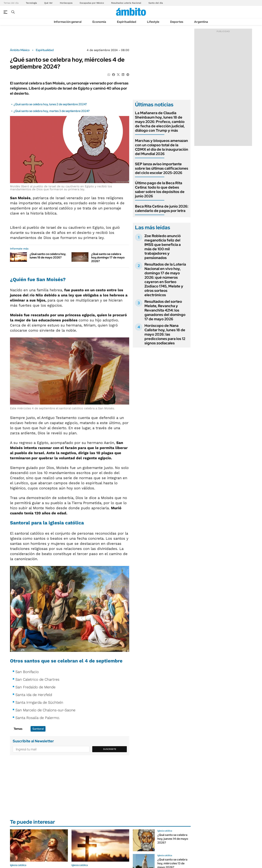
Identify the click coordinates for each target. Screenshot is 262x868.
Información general (68, 22)
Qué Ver (48, 3)
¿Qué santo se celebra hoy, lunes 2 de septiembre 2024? (50, 104)
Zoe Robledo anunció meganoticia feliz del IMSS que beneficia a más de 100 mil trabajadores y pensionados (163, 247)
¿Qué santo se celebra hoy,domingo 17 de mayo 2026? (108, 257)
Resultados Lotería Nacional (126, 3)
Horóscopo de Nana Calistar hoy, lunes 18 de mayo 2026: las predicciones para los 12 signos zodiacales (165, 334)
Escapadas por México (92, 3)
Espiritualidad (127, 22)
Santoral (38, 729)
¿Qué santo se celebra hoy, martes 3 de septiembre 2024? (52, 111)
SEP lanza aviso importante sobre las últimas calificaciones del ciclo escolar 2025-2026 (162, 168)
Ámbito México (20, 50)
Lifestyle (153, 22)
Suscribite (110, 749)
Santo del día (156, 3)
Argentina (201, 22)
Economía (99, 22)
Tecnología (31, 3)
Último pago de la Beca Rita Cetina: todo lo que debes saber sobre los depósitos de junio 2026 (160, 190)
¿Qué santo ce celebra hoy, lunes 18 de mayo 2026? (48, 256)
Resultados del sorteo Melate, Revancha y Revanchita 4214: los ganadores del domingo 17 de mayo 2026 (165, 310)
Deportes (177, 22)
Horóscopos (66, 3)
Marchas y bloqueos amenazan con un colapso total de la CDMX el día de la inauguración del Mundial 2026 (162, 147)
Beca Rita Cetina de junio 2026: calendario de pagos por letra (162, 208)
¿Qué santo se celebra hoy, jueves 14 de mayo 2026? (173, 839)
